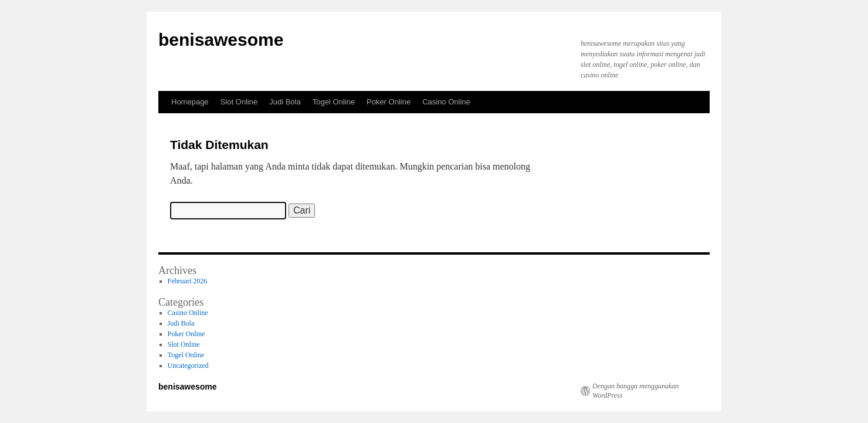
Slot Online (239, 102)
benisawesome (221, 40)
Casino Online (446, 102)
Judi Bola (285, 102)
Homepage (190, 102)
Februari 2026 (188, 281)
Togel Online (334, 102)
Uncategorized (188, 366)
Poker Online (389, 102)
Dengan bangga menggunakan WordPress (635, 391)
